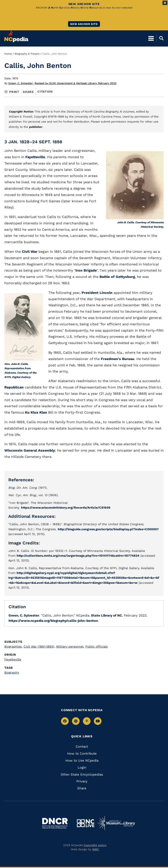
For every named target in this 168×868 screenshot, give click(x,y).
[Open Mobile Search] (160, 38)
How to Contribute (82, 754)
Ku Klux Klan (36, 412)
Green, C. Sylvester (21, 83)
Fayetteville (35, 157)
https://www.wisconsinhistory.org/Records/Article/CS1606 (66, 508)
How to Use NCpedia (82, 761)
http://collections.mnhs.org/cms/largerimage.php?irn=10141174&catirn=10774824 (78, 556)
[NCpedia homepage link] (16, 36)
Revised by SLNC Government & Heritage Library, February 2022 (75, 83)
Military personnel (70, 646)
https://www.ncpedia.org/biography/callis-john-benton (53, 621)
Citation (45, 92)
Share (28, 92)
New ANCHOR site (84, 24)
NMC (96, 849)
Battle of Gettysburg (117, 277)
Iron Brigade (86, 270)
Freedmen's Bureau (118, 359)
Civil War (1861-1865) (39, 646)
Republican (14, 387)
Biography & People (27, 54)
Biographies (13, 646)
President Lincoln (97, 293)
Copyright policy (95, 845)
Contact (82, 747)
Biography (12, 672)
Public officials (96, 646)
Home (8, 54)
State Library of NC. (106, 615)
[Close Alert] (165, 3)
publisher (36, 127)
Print (12, 92)
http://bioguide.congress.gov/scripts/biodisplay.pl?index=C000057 (108, 529)
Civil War (30, 252)
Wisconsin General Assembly (30, 450)
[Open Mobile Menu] (151, 38)
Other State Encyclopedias (82, 774)
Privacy (82, 781)
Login (82, 768)
